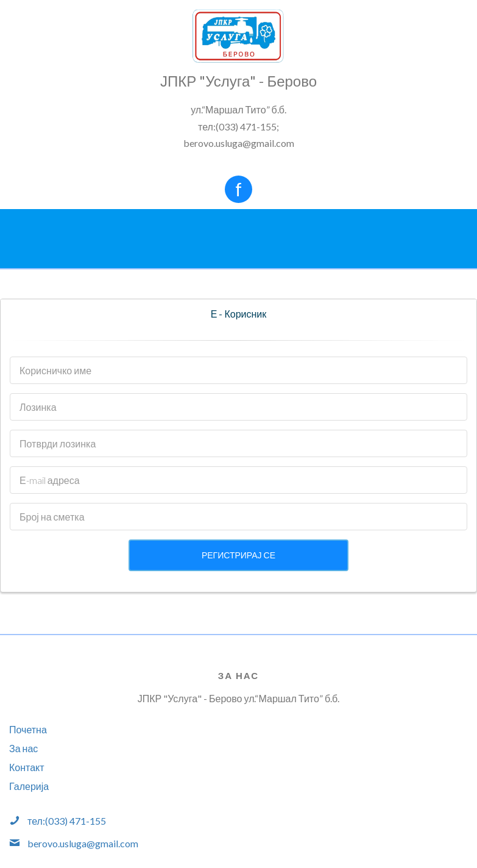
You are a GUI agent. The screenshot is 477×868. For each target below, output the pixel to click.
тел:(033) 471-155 (67, 821)
